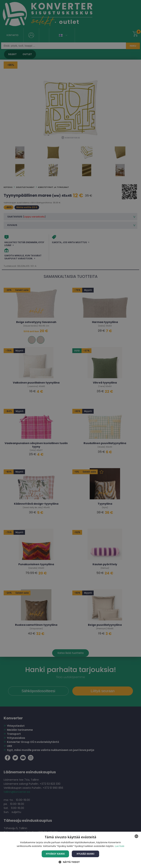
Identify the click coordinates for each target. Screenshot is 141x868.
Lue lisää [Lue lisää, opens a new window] (119, 846)
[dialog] (70, 434)
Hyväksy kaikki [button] (55, 854)
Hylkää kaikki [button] (86, 854)
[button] (70, 862)
